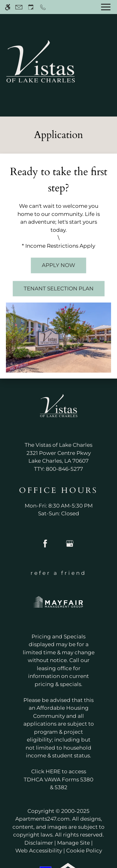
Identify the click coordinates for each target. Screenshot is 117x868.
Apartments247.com (42, 819)
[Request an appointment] (31, 7)
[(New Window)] (58, 457)
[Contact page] (19, 7)
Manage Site (73, 843)
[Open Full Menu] (106, 7)
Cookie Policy (84, 851)
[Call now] (43, 7)
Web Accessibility (39, 851)
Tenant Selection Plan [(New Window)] (59, 289)
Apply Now (58, 265)
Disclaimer (39, 843)
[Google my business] (70, 546)
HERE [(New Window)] (53, 771)
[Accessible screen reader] (8, 7)
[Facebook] (45, 546)
